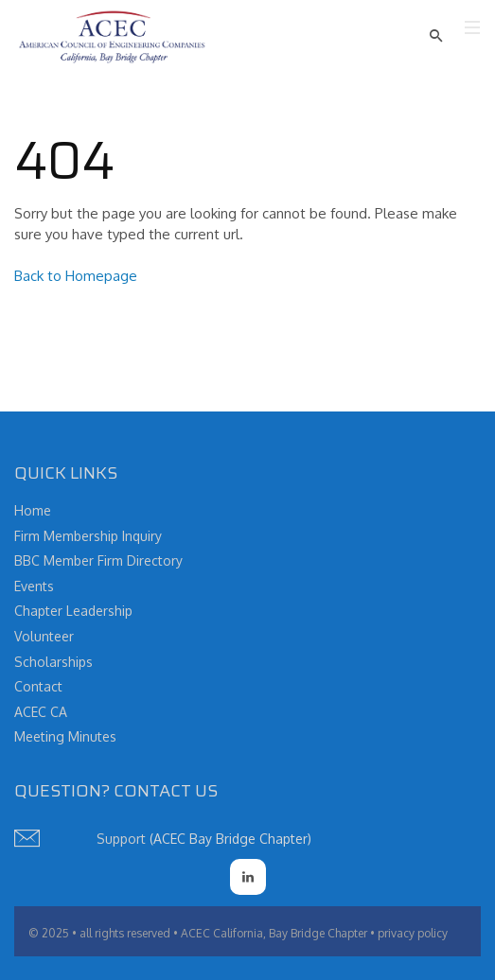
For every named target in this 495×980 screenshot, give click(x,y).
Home (33, 510)
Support (121, 839)
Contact (38, 686)
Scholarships (53, 662)
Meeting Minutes (65, 736)
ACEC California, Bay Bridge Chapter (274, 933)
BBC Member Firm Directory (98, 560)
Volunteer (44, 636)
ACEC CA (41, 712)
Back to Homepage (76, 276)
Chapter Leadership (73, 611)
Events (34, 586)
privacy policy (413, 933)
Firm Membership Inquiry (88, 536)
